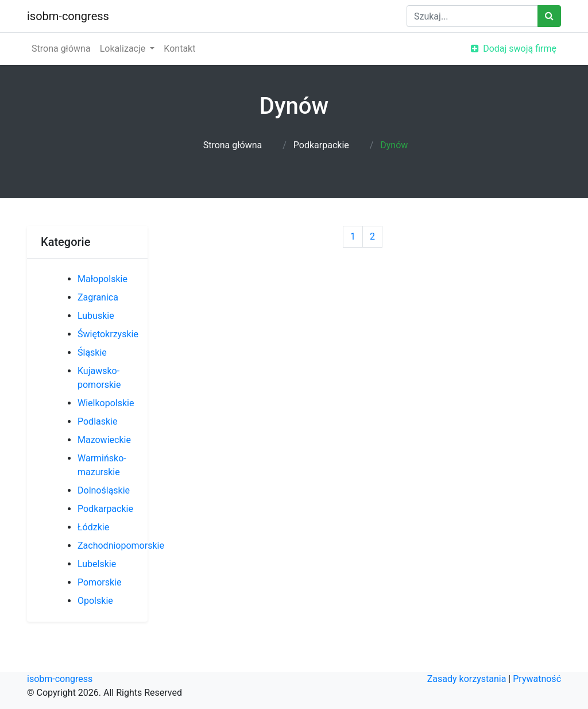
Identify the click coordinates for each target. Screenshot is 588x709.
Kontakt (179, 49)
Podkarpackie (321, 145)
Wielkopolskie (106, 403)
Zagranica (98, 297)
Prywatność (537, 679)
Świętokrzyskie (108, 334)
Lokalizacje (124, 49)
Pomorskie (99, 582)
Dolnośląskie (104, 490)
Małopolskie (102, 279)
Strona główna (61, 49)
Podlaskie (97, 421)
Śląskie (92, 352)
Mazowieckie (104, 440)
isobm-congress (68, 16)
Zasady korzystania (467, 679)
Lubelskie (97, 564)
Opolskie (95, 601)
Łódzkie (93, 527)
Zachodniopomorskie (121, 546)
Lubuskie (96, 316)
